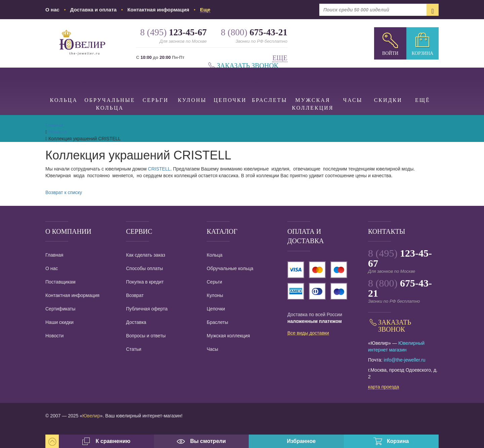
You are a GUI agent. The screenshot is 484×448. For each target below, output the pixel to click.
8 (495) (400, 258)
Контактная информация (158, 10)
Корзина (422, 53)
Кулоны (192, 85)
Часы (353, 85)
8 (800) (400, 288)
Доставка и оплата (93, 10)
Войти (390, 53)
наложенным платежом (315, 321)
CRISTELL (159, 169)
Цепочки (230, 85)
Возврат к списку (64, 192)
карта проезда (384, 387)
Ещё (423, 85)
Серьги (155, 85)
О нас (52, 10)
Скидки (388, 85)
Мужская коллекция (313, 89)
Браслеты (269, 85)
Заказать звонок (248, 66)
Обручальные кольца (110, 89)
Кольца (64, 85)
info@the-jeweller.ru (405, 360)
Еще (280, 58)
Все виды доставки (308, 333)
